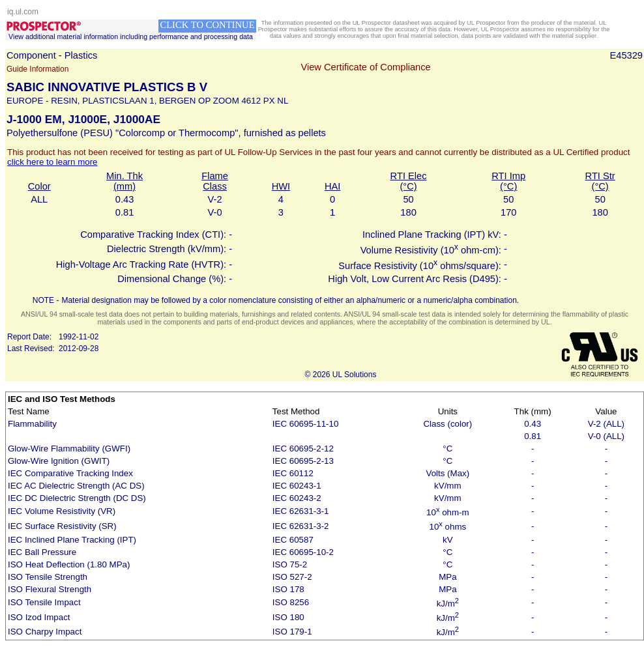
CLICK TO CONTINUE (207, 25)
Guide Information (37, 69)
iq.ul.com (23, 12)
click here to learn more (52, 162)
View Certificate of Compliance (365, 67)
